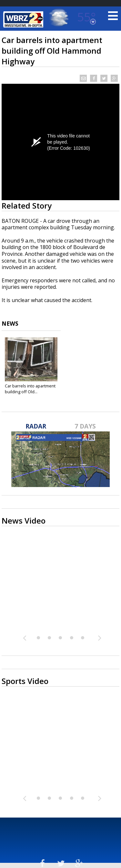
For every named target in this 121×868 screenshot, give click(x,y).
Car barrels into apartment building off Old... (30, 389)
